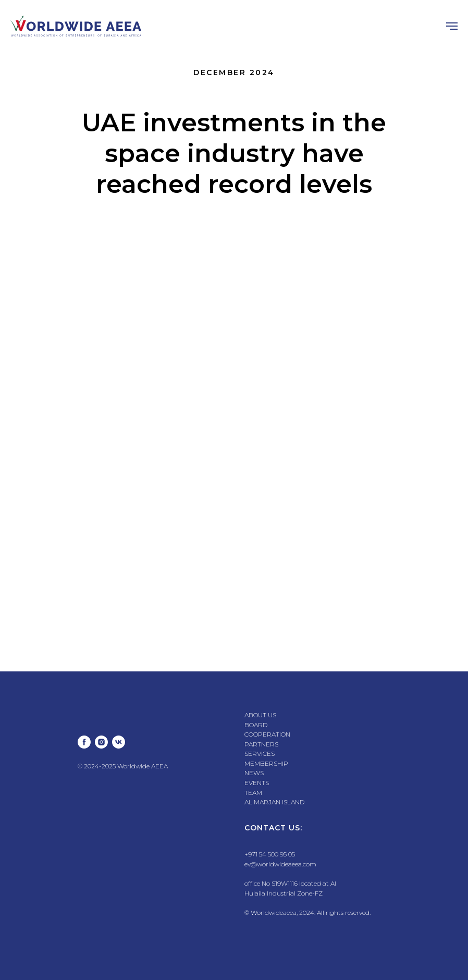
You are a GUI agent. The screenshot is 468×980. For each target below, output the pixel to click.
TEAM (253, 793)
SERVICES (260, 754)
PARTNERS (261, 744)
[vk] (119, 742)
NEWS (254, 773)
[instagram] (101, 742)
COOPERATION (267, 734)
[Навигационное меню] (452, 26)
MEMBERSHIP (266, 763)
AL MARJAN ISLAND (274, 802)
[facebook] (84, 742)
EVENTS (257, 783)
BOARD (256, 725)
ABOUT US (260, 715)
